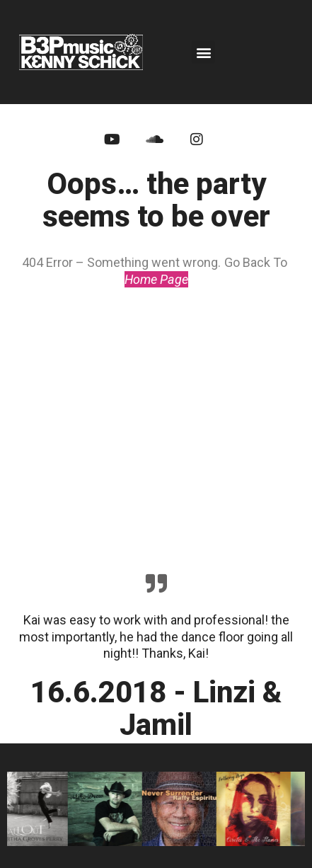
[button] (203, 52)
